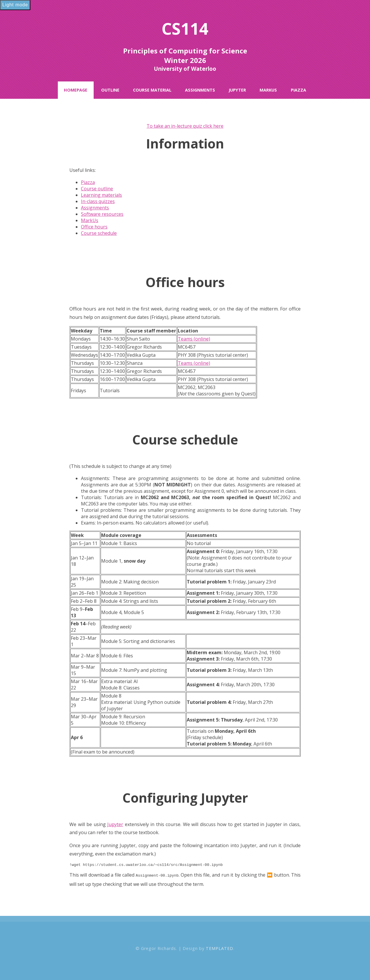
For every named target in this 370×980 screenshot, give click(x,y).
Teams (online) (194, 339)
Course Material (152, 90)
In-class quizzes (98, 201)
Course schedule (99, 233)
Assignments (200, 90)
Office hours (94, 227)
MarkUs (268, 90)
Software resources (102, 214)
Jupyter (237, 90)
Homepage (76, 90)
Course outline (97, 189)
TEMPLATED (220, 949)
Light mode (15, 5)
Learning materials (101, 195)
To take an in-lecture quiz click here (185, 126)
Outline (110, 90)
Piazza (298, 90)
